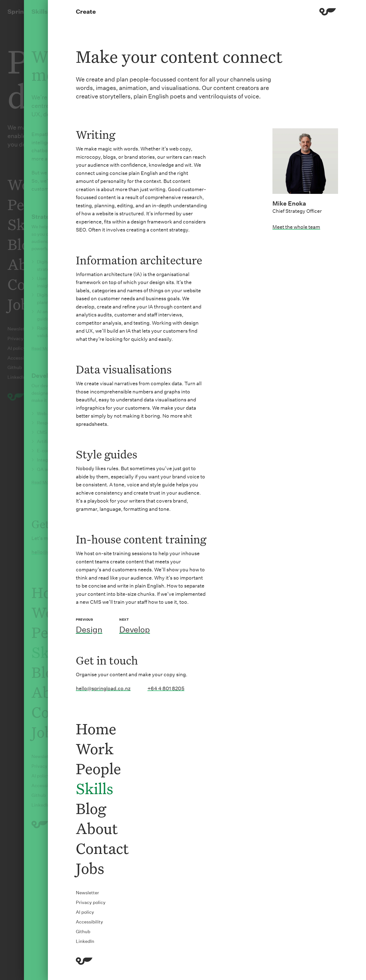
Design (89, 630)
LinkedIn (85, 941)
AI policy (85, 912)
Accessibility (89, 922)
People (98, 768)
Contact (102, 848)
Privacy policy (91, 902)
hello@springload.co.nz (103, 688)
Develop (135, 630)
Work (95, 748)
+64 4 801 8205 (166, 688)
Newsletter (87, 893)
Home (96, 728)
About (97, 828)
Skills (95, 788)
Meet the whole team (296, 227)
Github (83, 932)
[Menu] (328, 13)
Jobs (90, 868)
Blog (91, 808)
